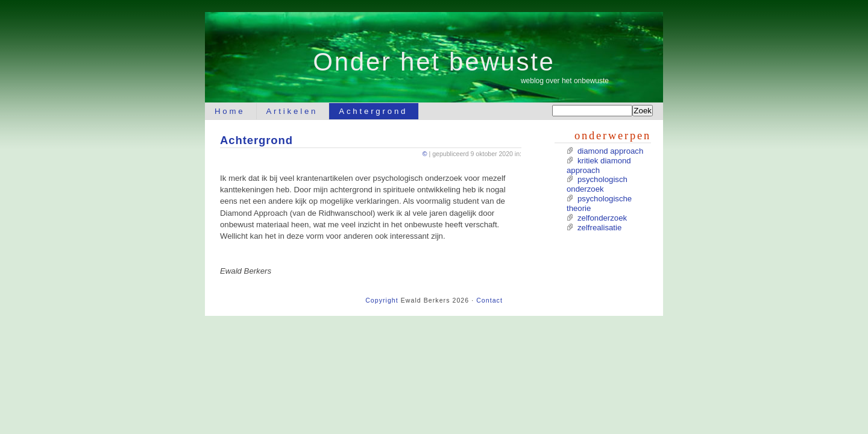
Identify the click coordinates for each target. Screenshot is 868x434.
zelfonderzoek (602, 218)
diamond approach (610, 151)
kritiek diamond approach (599, 165)
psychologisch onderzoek (597, 184)
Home (230, 111)
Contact (489, 300)
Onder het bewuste (434, 62)
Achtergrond (373, 111)
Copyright (382, 300)
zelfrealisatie (599, 228)
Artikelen (292, 111)
